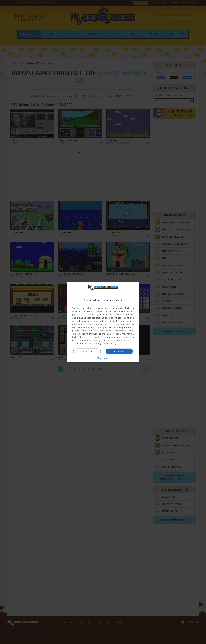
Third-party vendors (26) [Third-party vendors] (101, 324)
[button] (103, 358)
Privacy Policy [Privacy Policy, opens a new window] (110, 343)
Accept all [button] (119, 351)
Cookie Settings (94, 343)
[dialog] (103, 322)
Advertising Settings (91, 340)
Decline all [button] (87, 351)
